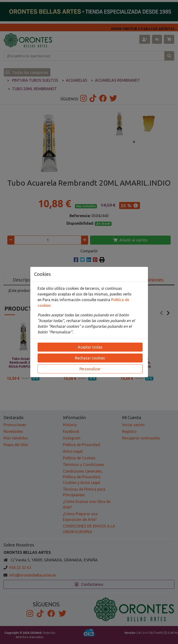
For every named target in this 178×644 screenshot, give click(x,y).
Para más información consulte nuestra (77, 300)
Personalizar (90, 369)
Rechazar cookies (90, 358)
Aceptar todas (90, 347)
